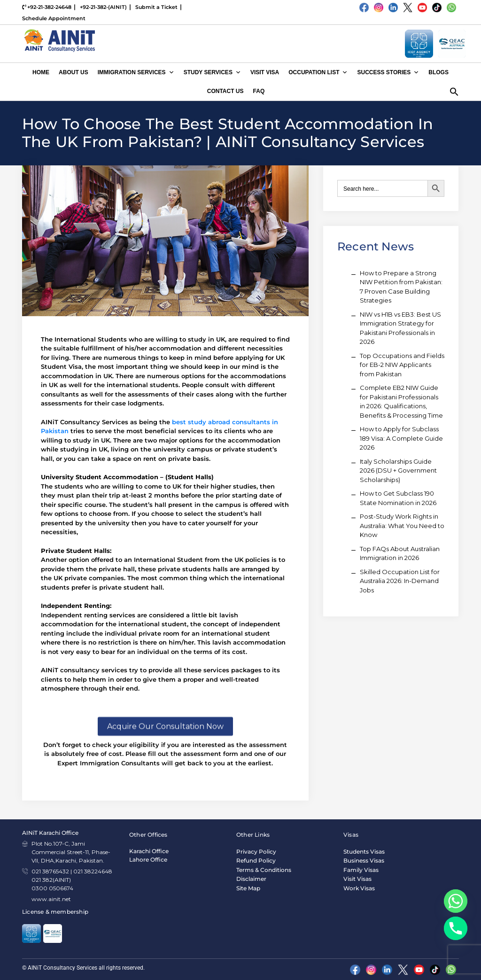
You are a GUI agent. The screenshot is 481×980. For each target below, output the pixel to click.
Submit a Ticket (156, 7)
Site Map (248, 888)
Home (41, 72)
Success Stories (388, 72)
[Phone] (456, 928)
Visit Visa (265, 72)
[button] (454, 91)
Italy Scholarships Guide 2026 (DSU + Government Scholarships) (398, 471)
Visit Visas (357, 879)
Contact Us (225, 91)
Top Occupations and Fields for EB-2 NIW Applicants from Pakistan (402, 365)
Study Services (212, 72)
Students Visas (364, 852)
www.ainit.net (51, 899)
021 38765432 (50, 871)
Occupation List (318, 72)
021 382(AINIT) (51, 880)
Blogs (438, 72)
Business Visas (364, 860)
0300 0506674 (52, 888)
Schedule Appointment (54, 18)
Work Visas (359, 888)
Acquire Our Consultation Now (165, 764)
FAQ (259, 91)
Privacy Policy (256, 852)
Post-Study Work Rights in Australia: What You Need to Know (402, 525)
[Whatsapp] (456, 901)
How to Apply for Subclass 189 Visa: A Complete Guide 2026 (401, 438)
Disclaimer (251, 879)
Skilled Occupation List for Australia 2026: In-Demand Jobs (400, 581)
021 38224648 (93, 871)
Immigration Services (136, 72)
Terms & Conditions (264, 870)
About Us (74, 72)
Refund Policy (256, 860)
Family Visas (361, 870)
